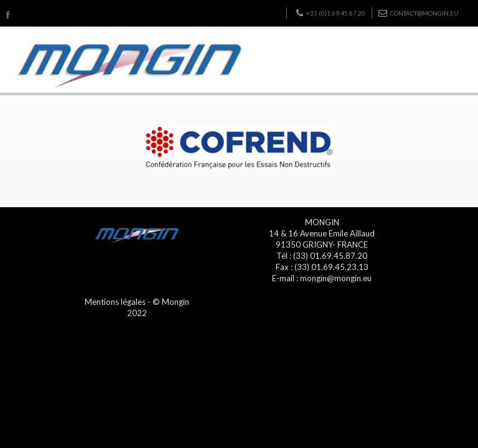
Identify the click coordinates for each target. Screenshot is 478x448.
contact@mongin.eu (419, 13)
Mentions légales (115, 302)
